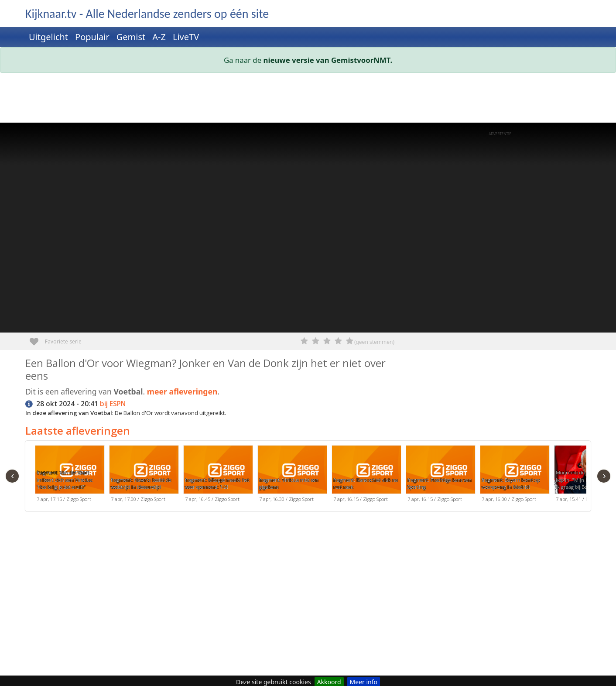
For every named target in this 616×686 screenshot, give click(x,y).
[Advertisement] (287, 99)
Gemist (131, 37)
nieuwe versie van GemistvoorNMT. (328, 60)
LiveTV (186, 37)
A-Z (159, 37)
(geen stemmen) (374, 342)
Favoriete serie (37, 338)
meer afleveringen (182, 391)
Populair (92, 37)
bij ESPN (113, 404)
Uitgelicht (48, 37)
